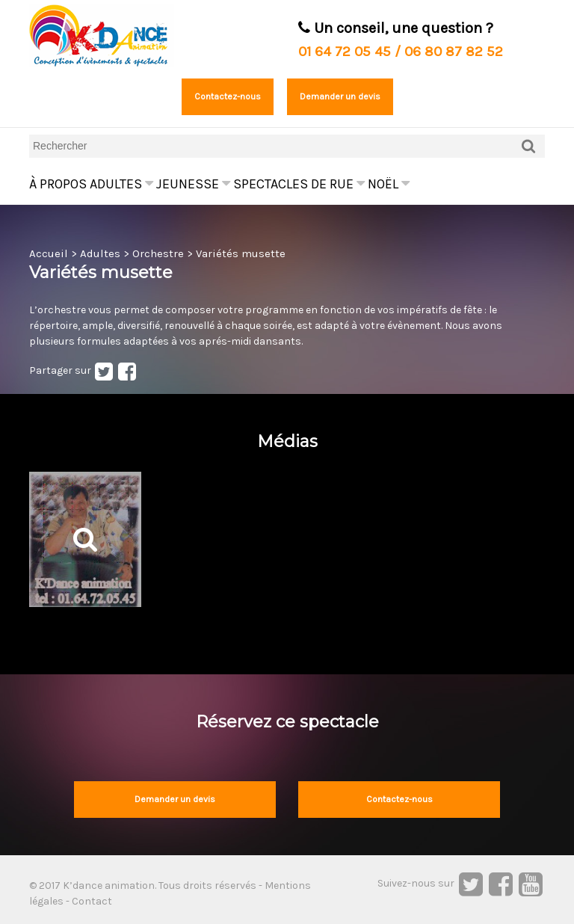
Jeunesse (193, 184)
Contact (92, 901)
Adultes (121, 184)
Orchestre (158, 253)
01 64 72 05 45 (345, 52)
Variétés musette (241, 253)
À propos (58, 184)
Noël (389, 184)
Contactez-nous (228, 96)
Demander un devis (340, 96)
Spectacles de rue (299, 184)
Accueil (49, 253)
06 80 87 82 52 (454, 52)
